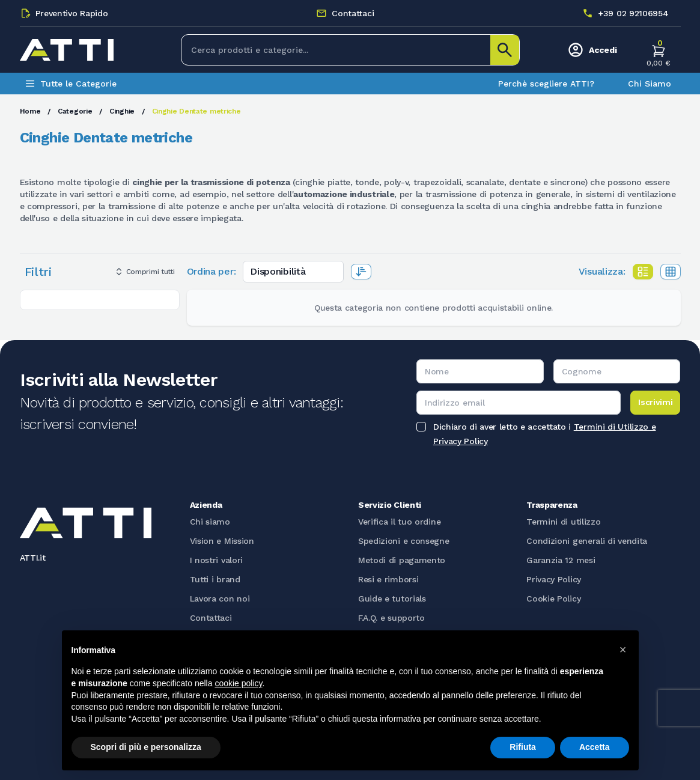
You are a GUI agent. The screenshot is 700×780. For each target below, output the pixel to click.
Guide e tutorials (392, 599)
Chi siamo (210, 522)
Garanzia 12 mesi (561, 560)
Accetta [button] (595, 747)
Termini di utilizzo (563, 522)
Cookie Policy (553, 599)
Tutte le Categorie (71, 84)
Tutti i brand (215, 579)
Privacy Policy (554, 579)
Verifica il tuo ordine (399, 522)
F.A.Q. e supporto (391, 618)
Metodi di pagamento (402, 560)
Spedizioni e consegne (404, 541)
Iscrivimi (655, 402)
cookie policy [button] (238, 683)
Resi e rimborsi (388, 579)
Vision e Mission (222, 541)
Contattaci (211, 618)
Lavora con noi (220, 599)
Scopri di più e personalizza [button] (146, 747)
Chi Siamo (650, 84)
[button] (623, 650)
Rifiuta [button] (523, 747)
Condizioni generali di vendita (587, 541)
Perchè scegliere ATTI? (546, 84)
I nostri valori (217, 560)
